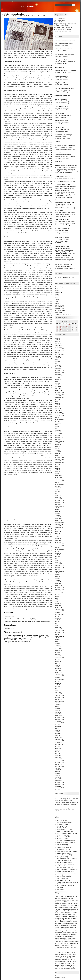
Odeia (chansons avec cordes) (66, 886)
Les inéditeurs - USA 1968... (65, 830)
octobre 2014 (58, 591)
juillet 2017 (58, 531)
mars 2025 (58, 365)
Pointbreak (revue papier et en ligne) (67, 882)
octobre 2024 (58, 374)
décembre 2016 (59, 544)
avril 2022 (58, 428)
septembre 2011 (59, 658)
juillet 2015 (58, 575)
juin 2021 (57, 446)
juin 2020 (57, 468)
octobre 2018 (58, 504)
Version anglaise (60, 149)
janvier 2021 (58, 455)
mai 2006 (57, 773)
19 (60, 329)
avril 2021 (58, 450)
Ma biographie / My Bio (63, 824)
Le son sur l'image (60, 310)
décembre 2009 (59, 696)
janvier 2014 (58, 607)
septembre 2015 (59, 571)
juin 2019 (57, 490)
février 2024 (58, 389)
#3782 (45, 16)
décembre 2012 (59, 631)
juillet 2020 (58, 466)
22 (70, 329)
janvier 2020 (58, 477)
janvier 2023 (58, 412)
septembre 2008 (59, 723)
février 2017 (58, 540)
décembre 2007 (59, 739)
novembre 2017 (59, 524)
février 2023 (58, 410)
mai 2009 (57, 708)
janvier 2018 (58, 520)
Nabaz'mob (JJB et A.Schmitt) (65, 831)
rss (48, 16)
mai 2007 (57, 752)
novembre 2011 (59, 654)
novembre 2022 (59, 416)
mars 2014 (58, 604)
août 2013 (58, 616)
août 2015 (58, 573)
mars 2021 (58, 452)
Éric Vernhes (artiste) (63, 844)
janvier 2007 (58, 759)
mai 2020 (57, 470)
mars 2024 (58, 387)
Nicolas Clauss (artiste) (63, 849)
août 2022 (58, 421)
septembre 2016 (59, 549)
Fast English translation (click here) (65, 40)
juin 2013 (57, 620)
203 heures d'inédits (70, 54)
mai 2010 (57, 687)
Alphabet (10, 526)
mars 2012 (58, 647)
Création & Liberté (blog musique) (66, 873)
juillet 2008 (58, 726)
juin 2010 (57, 685)
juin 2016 (57, 555)
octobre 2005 (58, 786)
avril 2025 (58, 363)
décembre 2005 (59, 782)
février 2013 (58, 627)
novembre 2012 (59, 633)
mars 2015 (58, 582)
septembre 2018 (59, 506)
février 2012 (58, 649)
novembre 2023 (59, 394)
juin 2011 (57, 663)
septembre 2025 (59, 354)
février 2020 (58, 475)
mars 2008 (58, 734)
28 (67, 331)
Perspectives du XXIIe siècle (66, 202)
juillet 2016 (58, 553)
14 (67, 328)
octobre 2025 (58, 352)
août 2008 (58, 725)
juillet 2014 (58, 596)
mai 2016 (57, 557)
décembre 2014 (59, 587)
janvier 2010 (58, 694)
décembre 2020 (59, 457)
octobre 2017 (58, 526)
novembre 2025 (59, 351)
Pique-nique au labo (68, 211)
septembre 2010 (59, 679)
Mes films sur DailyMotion (64, 837)
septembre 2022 (59, 419)
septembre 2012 (59, 636)
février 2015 (58, 584)
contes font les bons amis (63, 254)
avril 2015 (58, 580)
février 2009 (58, 714)
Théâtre (57, 294)
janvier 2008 (58, 737)
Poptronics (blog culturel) (64, 860)
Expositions (58, 296)
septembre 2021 (59, 441)
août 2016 (58, 551)
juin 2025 (57, 360)
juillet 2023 (58, 401)
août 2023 (58, 399)
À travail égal (69, 250)
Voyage (57, 303)
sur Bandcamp (66, 243)
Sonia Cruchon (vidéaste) (64, 846)
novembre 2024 (59, 372)
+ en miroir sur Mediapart (62, 26)
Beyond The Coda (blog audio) (66, 871)
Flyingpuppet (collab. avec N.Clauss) (67, 851)
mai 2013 (57, 622)
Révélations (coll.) (60, 309)
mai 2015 (57, 578)
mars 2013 (58, 625)
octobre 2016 (58, 548)
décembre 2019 (59, 479)
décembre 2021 (59, 436)
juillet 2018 (58, 510)
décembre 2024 (59, 371)
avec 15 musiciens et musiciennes (65, 187)
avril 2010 (58, 689)
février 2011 (58, 671)
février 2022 (58, 432)
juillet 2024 (58, 380)
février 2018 (58, 519)
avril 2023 (58, 407)
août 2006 (58, 768)
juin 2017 (57, 533)
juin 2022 (57, 425)
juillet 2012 (58, 640)
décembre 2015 (59, 566)
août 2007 (58, 746)
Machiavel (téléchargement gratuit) (67, 833)
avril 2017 (58, 537)
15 (70, 328)
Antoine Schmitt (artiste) (64, 853)
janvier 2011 (58, 672)
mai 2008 (57, 730)
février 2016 (58, 562)
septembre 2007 (59, 745)
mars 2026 (58, 343)
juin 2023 (57, 403)
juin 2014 (57, 598)
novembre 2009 (59, 698)
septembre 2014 (59, 593)
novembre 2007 (59, 741)
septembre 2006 (59, 766)
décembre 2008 (59, 717)
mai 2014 (57, 600)
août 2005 (58, 790)
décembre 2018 (59, 501)
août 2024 (58, 378)
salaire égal (58, 252)
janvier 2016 (58, 564)
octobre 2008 (58, 721)
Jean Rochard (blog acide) (64, 877)
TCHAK (58, 90)
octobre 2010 (58, 678)
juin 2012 (57, 642)
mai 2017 (57, 535)
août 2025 (58, 356)
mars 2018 (58, 517)
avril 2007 (58, 754)
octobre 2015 (58, 569)
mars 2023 (58, 408)
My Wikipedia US (62, 828)
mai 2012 (57, 643)
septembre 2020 (59, 463)
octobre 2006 (58, 764)
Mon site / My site (62, 821)
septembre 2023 (59, 398)
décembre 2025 (59, 349)
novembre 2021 (59, 437)
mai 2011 (57, 665)
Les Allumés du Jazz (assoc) (65, 866)
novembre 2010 (59, 676)
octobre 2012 (58, 634)
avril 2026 (58, 342)
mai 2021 (57, 448)
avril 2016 (58, 558)
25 (57, 331)
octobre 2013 (58, 613)
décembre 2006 (59, 761)
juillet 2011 (58, 661)
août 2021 (58, 443)
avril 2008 (58, 732)
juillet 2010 (58, 683)
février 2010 (58, 692)
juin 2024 (57, 381)
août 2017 (58, 530)
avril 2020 (58, 472)
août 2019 (58, 486)
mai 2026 (57, 340)
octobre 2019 (58, 483)
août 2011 (58, 660)
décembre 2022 (59, 414)
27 (64, 331)
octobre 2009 (58, 699)
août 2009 (58, 703)
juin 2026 (57, 338)
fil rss (56, 976)
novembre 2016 (59, 546)
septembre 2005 (59, 788)
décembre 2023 (59, 392)
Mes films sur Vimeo (63, 839)
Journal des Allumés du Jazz (22, 51)
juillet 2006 (58, 770)
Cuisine (57, 300)
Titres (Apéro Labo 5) (62, 106)
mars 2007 (58, 755)
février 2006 (58, 779)
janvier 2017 (58, 542)
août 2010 (58, 681)
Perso (56, 301)
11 (57, 328)
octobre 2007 (58, 743)
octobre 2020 (58, 461)
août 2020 (58, 464)
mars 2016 (58, 560)
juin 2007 (57, 750)
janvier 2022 (58, 434)
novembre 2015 (59, 567)
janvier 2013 (58, 629)
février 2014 (58, 605)
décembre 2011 (59, 652)
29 (70, 331)
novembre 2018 (59, 502)
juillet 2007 (58, 748)
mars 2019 (58, 495)
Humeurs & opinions (60, 287)
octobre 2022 (58, 418)
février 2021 (58, 454)
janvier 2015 (58, 586)
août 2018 (58, 508)
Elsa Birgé (60, 884)
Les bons (69, 252)
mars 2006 (58, 777)
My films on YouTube (63, 835)
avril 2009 (58, 710)
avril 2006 (58, 775)
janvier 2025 (58, 369)
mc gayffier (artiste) (62, 857)
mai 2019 (57, 492)
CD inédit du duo (64, 264)
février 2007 (58, 757)
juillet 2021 (58, 445)
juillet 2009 (58, 705)
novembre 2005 (59, 784)
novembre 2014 (59, 589)
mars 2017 (58, 539)
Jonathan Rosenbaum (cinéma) (66, 859)
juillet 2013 (58, 618)
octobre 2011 (58, 656)
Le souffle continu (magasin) (65, 868)
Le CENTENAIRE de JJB (62, 185)
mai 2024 (57, 383)
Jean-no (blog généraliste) (64, 862)
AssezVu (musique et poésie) (65, 875)
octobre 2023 (58, 396)
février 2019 (58, 497)
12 (60, 328)
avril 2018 (58, 515)
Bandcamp (67, 216)
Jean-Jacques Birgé (27, 6)
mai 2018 (57, 513)
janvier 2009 (58, 716)
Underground (71, 146)
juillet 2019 (58, 488)
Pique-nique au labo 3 (64, 219)
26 (60, 331)
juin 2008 (57, 728)
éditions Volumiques (34, 603)
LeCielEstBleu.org (46, 561)
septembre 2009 (59, 701)
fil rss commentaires (60, 978)
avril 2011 (58, 667)
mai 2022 (57, 427)
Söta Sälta (60, 887)
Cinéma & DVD (59, 292)
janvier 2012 (58, 651)
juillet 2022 (58, 423)
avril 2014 (58, 602)
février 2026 (58, 345)
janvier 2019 (58, 499)
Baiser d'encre (28, 607)
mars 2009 (58, 712)
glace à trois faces (60, 257)
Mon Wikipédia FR (62, 826)
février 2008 (58, 735)
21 (67, 329)
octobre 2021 (58, 439)
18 (57, 329)
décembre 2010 (59, 674)
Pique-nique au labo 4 (62, 78)
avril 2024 (58, 385)
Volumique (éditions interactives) (66, 841)
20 (64, 329)
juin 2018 (57, 511)
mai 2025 (57, 362)
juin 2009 (57, 707)
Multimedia (58, 291)
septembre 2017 (59, 528)
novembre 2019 (59, 481)
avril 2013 (58, 623)
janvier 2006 (58, 781)
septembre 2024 (59, 376)
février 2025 (58, 367)
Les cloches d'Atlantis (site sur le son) (68, 869)
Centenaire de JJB (60, 312)
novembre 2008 (59, 719)
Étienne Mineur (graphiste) (64, 848)
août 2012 (58, 638)
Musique (57, 289)
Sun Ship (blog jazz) (63, 878)
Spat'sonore (60, 889)
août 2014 (58, 595)
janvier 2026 (58, 347)
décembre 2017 (59, 522)
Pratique (57, 298)
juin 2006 (57, 772)
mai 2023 (57, 405)
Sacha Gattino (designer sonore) (66, 842)
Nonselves (58, 176)
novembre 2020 (59, 459)
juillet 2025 (58, 358)
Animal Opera (63, 83)
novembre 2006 (59, 763)
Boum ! (34, 601)
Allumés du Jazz (38, 16)
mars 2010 (58, 690)
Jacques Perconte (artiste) (64, 855)
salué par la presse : (63, 190)
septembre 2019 (59, 484)
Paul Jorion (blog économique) (66, 864)
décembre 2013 (59, 609)
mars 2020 (58, 474)
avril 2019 (58, 493)
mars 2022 (58, 430)
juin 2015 (57, 577)
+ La (70, 256)
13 (64, 328)
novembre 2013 (59, 611)
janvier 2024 (58, 390)
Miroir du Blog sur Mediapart (65, 822)
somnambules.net (36, 574)
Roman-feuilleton (60, 307)
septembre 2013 (59, 615)
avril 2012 (58, 645)
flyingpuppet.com (23, 574)
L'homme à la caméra (61, 256)
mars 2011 (58, 669)
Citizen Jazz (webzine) (63, 880)
